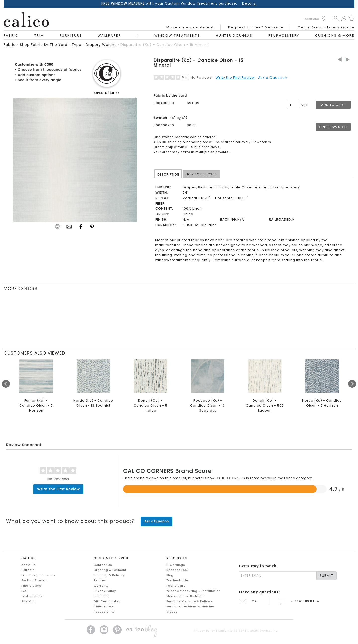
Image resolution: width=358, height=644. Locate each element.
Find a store (31, 586)
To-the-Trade (177, 580)
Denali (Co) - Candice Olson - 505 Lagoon (265, 405)
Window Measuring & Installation (193, 591)
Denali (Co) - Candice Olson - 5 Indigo (151, 405)
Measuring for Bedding (185, 596)
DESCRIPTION (168, 174)
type (76, 45)
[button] (336, 18)
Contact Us (103, 565)
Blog (170, 575)
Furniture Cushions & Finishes (191, 606)
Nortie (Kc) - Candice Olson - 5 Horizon (322, 403)
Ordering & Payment (110, 570)
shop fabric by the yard (44, 45)
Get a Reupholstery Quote (326, 27)
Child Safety (104, 606)
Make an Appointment (190, 27)
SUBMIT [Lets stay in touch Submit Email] (327, 576)
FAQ (24, 591)
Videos (172, 612)
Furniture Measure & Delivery (190, 601)
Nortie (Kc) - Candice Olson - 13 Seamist (93, 403)
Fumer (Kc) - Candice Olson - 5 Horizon (36, 405)
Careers (28, 570)
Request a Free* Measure (256, 27)
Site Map (28, 601)
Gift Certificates (107, 601)
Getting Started (34, 580)
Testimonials (32, 596)
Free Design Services (38, 575)
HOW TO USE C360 (201, 174)
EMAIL (249, 601)
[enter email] (278, 576)
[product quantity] (294, 105)
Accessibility (104, 612)
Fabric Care (176, 586)
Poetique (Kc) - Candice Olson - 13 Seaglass (208, 405)
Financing (102, 596)
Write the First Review (235, 78)
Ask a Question (273, 78)
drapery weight (101, 45)
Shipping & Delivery (109, 575)
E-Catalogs (176, 565)
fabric (10, 45)
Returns (100, 580)
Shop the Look (178, 570)
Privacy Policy (105, 591)
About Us (29, 565)
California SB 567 (231, 631)
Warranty (101, 586)
